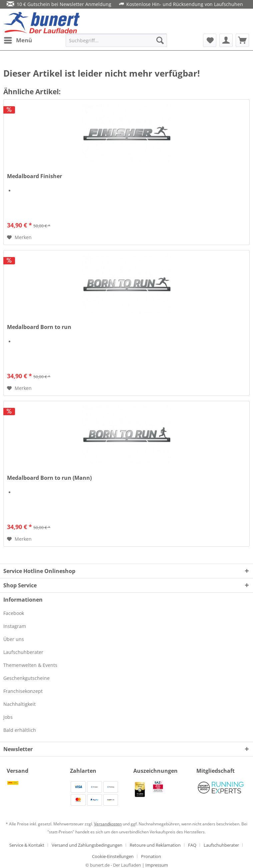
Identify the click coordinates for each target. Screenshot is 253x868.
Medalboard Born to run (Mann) (49, 478)
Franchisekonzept (23, 691)
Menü (18, 39)
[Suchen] (160, 40)
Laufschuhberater (23, 652)
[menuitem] (18, 40)
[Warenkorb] (242, 40)
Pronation (151, 856)
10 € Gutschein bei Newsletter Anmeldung (59, 4)
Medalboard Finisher (34, 176)
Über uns (14, 639)
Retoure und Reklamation (155, 845)
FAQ (192, 845)
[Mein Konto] (226, 40)
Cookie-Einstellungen (113, 856)
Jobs (8, 717)
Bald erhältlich (20, 730)
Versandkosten (108, 824)
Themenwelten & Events (30, 665)
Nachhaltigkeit (19, 704)
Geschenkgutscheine (26, 678)
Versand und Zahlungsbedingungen (87, 845)
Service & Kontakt (27, 845)
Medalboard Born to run (39, 327)
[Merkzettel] (210, 40)
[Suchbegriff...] (116, 40)
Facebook (14, 613)
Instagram (15, 626)
